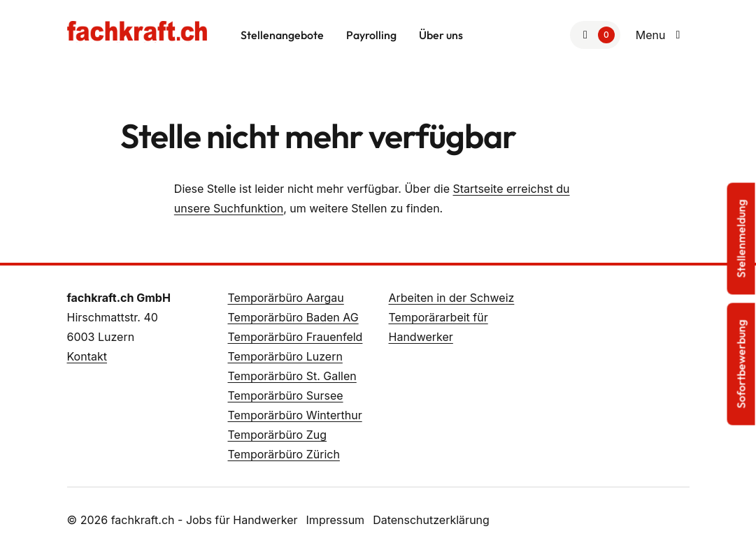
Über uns (441, 35)
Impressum (336, 520)
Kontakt (87, 356)
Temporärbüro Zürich (284, 454)
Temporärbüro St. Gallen (292, 376)
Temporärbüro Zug (278, 435)
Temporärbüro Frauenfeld (295, 337)
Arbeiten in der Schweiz (452, 298)
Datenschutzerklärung (431, 520)
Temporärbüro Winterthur (295, 415)
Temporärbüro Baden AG (293, 317)
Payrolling (371, 35)
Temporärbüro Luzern (285, 356)
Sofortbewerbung (741, 364)
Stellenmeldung (741, 239)
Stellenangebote (282, 35)
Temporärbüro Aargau (286, 298)
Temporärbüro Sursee (286, 395)
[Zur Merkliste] (595, 35)
